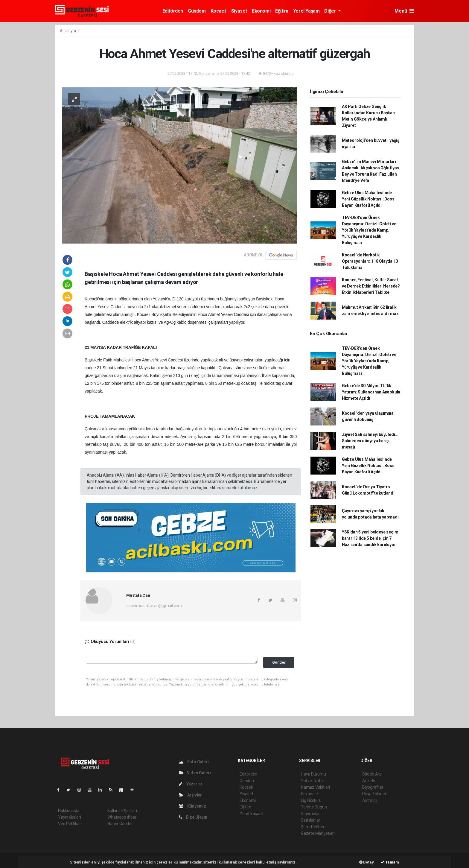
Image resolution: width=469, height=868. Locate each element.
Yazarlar (191, 784)
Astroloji (370, 800)
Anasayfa (68, 31)
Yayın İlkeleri (69, 817)
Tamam (390, 862)
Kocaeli (218, 11)
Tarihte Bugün (314, 807)
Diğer (331, 11)
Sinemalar (310, 814)
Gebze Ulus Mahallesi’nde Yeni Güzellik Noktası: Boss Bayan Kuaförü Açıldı (368, 199)
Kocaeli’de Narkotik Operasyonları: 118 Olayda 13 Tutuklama (370, 261)
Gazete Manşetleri (318, 833)
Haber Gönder (120, 824)
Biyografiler (373, 787)
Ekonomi (261, 11)
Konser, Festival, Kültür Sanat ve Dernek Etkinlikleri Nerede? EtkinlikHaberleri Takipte (371, 286)
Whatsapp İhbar (122, 817)
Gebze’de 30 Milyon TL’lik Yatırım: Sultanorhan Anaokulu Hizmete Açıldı (371, 392)
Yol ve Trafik (312, 781)
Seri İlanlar (311, 820)
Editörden (173, 11)
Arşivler (190, 795)
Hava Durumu (313, 774)
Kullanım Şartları (122, 811)
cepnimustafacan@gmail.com (154, 606)
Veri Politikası (70, 824)
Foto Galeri (194, 762)
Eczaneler (310, 794)
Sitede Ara (372, 774)
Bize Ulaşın (193, 817)
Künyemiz (192, 806)
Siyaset (239, 11)
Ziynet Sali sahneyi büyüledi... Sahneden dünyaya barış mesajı (370, 441)
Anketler (370, 781)
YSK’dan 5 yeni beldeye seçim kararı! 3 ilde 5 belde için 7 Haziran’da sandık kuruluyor (370, 538)
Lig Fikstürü (311, 800)
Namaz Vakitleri (315, 787)
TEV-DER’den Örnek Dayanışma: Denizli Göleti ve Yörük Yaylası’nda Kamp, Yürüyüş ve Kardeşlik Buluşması (369, 230)
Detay (367, 862)
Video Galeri (195, 773)
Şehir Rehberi (313, 827)
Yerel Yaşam (306, 11)
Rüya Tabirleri (375, 794)
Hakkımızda (69, 811)
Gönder (279, 662)
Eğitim (282, 11)
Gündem (197, 11)
